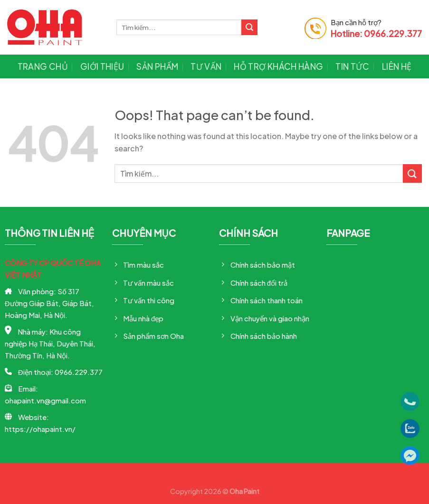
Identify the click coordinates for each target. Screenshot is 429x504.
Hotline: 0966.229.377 (376, 34)
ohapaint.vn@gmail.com (45, 400)
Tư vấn (206, 66)
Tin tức (352, 66)
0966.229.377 (79, 372)
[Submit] (249, 28)
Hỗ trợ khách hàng (278, 66)
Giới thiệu (102, 66)
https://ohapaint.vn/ (40, 429)
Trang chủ (43, 66)
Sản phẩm (157, 66)
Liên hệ (397, 66)
